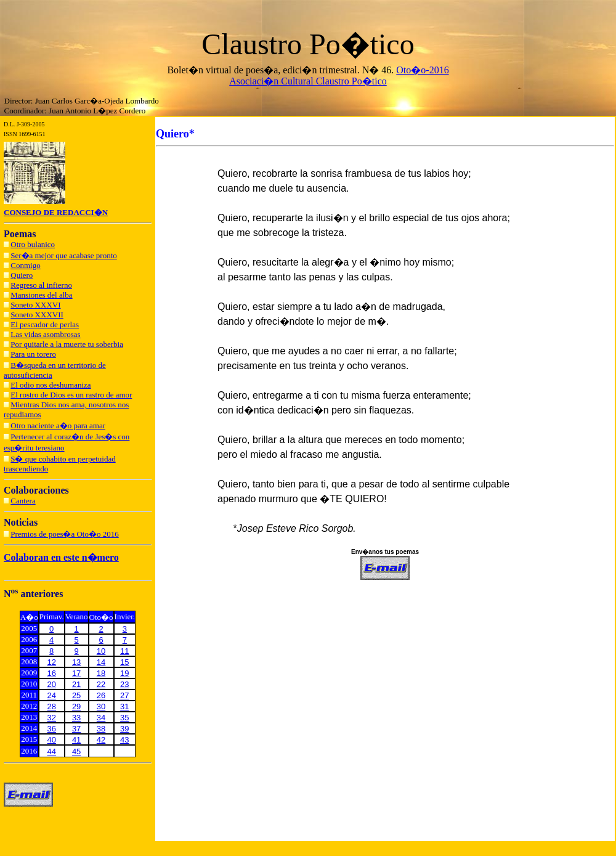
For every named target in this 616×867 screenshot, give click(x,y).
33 (76, 718)
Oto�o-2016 (422, 70)
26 (101, 695)
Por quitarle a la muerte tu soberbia (67, 344)
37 (76, 729)
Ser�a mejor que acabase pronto (64, 255)
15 (124, 662)
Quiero (22, 275)
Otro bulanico (33, 244)
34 (101, 718)
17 (76, 673)
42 (101, 740)
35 (124, 718)
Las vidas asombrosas (45, 334)
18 (101, 673)
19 (124, 673)
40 (52, 740)
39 (124, 729)
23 (124, 684)
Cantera (23, 501)
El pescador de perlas (45, 324)
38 (101, 729)
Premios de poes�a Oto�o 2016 (64, 534)
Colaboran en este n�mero (61, 557)
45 (76, 751)
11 (124, 651)
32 (52, 718)
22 (101, 684)
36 (52, 729)
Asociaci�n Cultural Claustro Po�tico (308, 81)
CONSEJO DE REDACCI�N (56, 212)
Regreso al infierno (41, 285)
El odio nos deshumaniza (51, 385)
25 (76, 695)
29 (76, 706)
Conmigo (25, 265)
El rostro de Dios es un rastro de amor (71, 395)
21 (76, 684)
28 (52, 706)
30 (101, 706)
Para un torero (33, 354)
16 (52, 673)
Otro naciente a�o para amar (58, 425)
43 (124, 740)
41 (76, 740)
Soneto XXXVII (37, 315)
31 (124, 706)
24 (52, 695)
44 (52, 751)
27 (124, 695)
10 (101, 651)
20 (52, 684)
